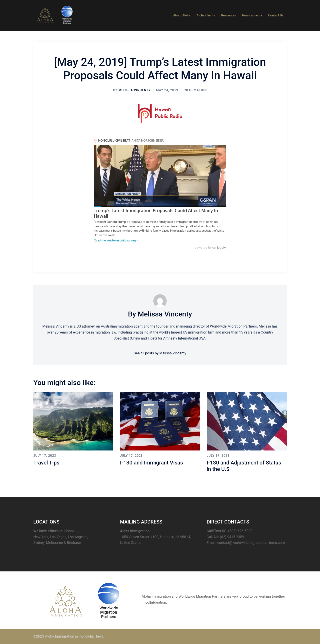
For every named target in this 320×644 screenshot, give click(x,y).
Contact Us (276, 15)
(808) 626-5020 (240, 531)
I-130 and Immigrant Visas (152, 463)
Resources (228, 15)
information (195, 90)
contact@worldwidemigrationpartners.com (251, 543)
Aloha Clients (206, 15)
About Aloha (182, 15)
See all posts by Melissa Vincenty (160, 353)
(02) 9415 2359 (232, 537)
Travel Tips (46, 463)
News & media (252, 15)
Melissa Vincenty (135, 90)
